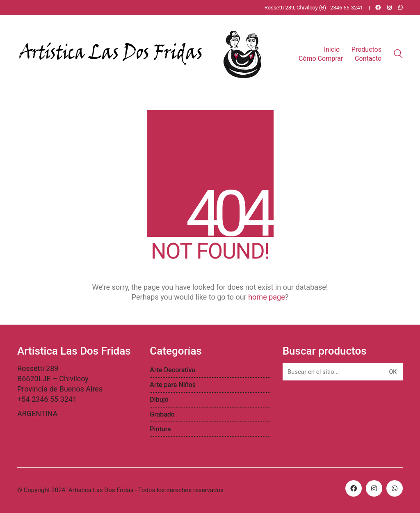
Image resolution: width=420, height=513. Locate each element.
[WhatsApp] (395, 488)
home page (267, 297)
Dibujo (159, 400)
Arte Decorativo (172, 370)
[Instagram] (374, 488)
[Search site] (398, 55)
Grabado (162, 414)
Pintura (160, 429)
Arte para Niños (173, 385)
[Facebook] (354, 488)
